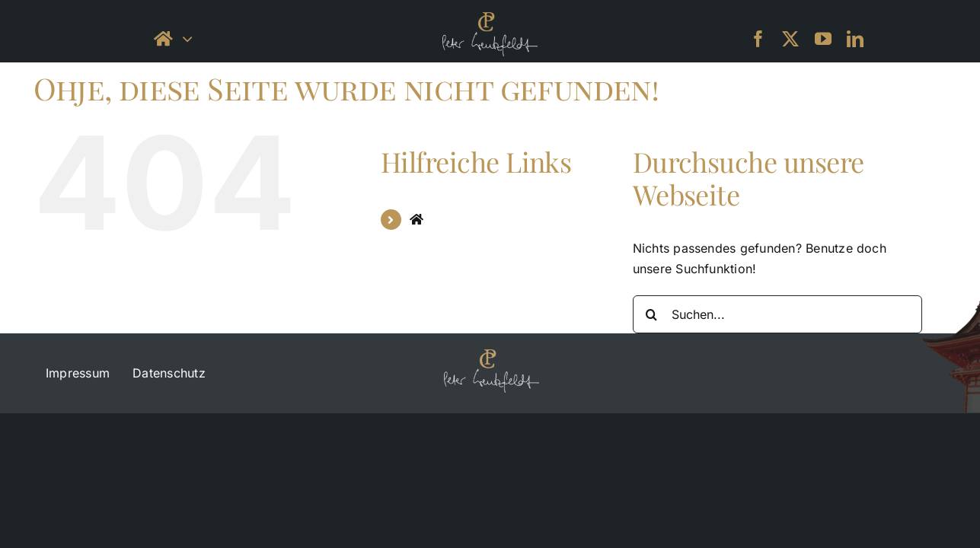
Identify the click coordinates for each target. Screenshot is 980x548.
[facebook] (758, 39)
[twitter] (790, 39)
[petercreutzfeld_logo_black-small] (490, 18)
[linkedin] (855, 39)
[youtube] (823, 39)
